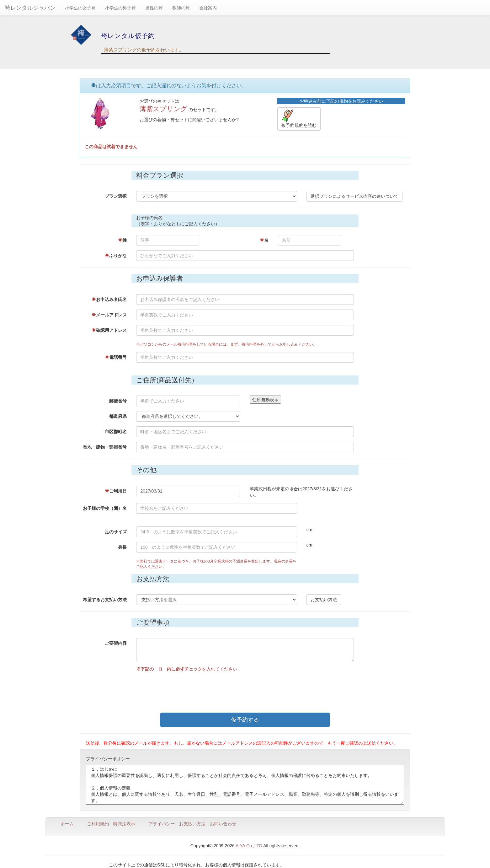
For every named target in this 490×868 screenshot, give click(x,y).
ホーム (67, 824)
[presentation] (184, 687)
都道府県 (118, 416)
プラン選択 (116, 196)
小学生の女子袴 (80, 8)
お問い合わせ (223, 824)
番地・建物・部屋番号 (105, 447)
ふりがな (116, 256)
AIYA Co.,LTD (249, 846)
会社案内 (208, 8)
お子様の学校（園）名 (105, 508)
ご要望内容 (116, 643)
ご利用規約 (98, 824)
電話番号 (116, 357)
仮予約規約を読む (299, 119)
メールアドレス (109, 315)
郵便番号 (118, 401)
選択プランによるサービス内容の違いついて (354, 196)
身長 (122, 547)
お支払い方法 (324, 600)
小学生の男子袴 (120, 8)
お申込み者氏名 (109, 299)
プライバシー (162, 824)
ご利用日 (116, 491)
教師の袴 (181, 8)
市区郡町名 (116, 432)
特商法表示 (124, 824)
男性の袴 (154, 8)
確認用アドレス (109, 330)
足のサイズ (116, 532)
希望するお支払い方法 (105, 600)
